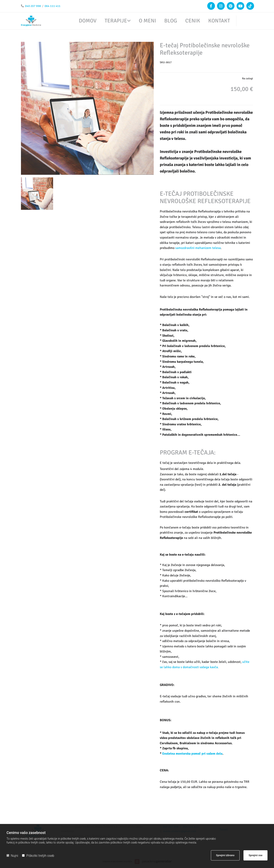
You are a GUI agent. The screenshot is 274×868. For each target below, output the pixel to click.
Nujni (12, 856)
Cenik (193, 21)
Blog (171, 21)
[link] (114, 21)
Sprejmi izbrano (225, 855)
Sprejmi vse (255, 855)
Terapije (116, 21)
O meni (147, 21)
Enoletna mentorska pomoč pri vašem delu (192, 754)
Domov (88, 21)
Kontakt (219, 21)
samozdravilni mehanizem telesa (198, 248)
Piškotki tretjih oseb (38, 856)
